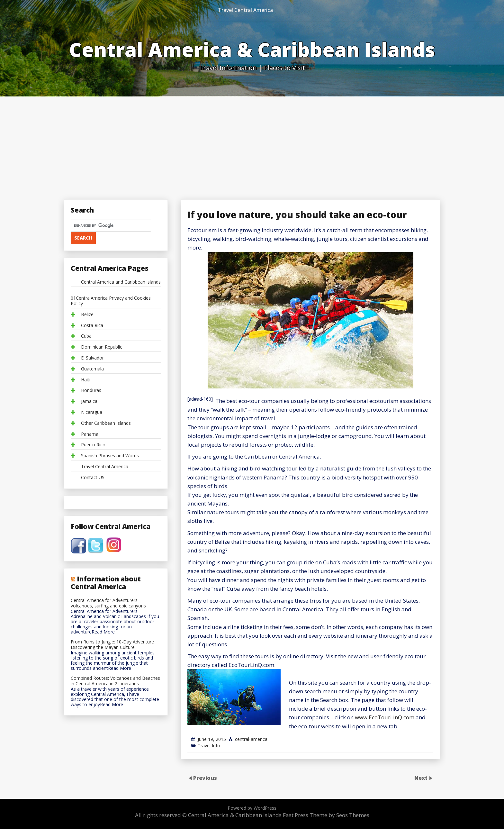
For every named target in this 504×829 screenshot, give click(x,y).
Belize (87, 315)
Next (422, 778)
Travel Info (209, 746)
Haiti (86, 380)
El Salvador (92, 358)
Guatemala (92, 369)
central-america (251, 739)
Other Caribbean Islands (106, 423)
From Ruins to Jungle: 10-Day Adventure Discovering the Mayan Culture (112, 645)
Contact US (93, 478)
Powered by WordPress (252, 808)
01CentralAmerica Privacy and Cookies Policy (111, 301)
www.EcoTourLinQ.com (385, 717)
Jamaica (89, 401)
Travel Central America (245, 10)
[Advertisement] (252, 145)
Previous (205, 778)
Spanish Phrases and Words (110, 456)
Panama (90, 434)
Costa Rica (92, 326)
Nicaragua (92, 412)
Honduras (91, 391)
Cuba (86, 336)
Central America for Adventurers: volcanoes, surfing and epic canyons (108, 603)
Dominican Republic (102, 347)
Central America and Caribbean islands (121, 282)
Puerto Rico (93, 445)
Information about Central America (106, 583)
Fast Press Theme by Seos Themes (326, 815)
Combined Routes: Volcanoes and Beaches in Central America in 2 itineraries (115, 681)
